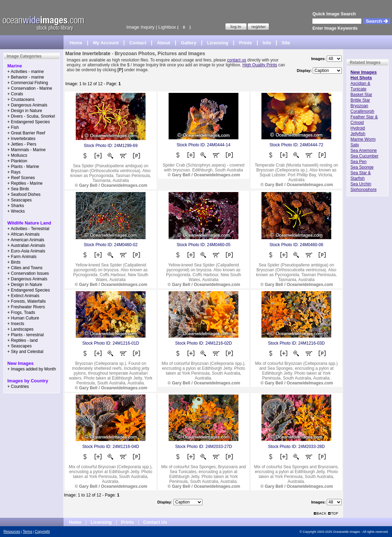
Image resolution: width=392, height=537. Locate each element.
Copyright (42, 532)
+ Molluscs (17, 155)
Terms (27, 532)
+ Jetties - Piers (22, 144)
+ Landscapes (20, 329)
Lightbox (167, 27)
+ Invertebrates (21, 139)
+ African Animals (23, 234)
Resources (12, 532)
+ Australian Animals (26, 245)
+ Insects (16, 324)
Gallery (188, 43)
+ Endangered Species (29, 122)
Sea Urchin (361, 184)
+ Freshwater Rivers (26, 307)
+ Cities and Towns (25, 268)
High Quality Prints (260, 65)
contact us (237, 60)
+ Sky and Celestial (25, 352)
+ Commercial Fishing (28, 83)
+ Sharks (16, 206)
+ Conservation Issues (28, 273)
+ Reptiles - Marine (25, 183)
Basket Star (361, 95)
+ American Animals (26, 240)
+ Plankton (17, 161)
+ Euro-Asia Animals (26, 251)
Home (76, 43)
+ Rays (14, 172)
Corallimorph (362, 111)
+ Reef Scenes (21, 178)
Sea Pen (358, 162)
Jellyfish (358, 134)
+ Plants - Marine (23, 167)
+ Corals (15, 94)
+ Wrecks (16, 211)
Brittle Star (360, 100)
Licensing (218, 43)
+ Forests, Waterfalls (27, 301)
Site (286, 43)
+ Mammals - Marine (27, 150)
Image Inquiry (140, 27)
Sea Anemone (364, 150)
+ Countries (18, 387)
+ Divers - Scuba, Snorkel (31, 116)
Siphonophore (364, 190)
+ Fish (13, 127)
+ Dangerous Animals (27, 105)
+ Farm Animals (22, 257)
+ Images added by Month (32, 369)
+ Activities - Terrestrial (28, 229)
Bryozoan (359, 106)
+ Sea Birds (18, 189)
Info (267, 43)
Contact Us (155, 522)
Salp (355, 145)
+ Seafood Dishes (24, 194)
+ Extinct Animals (23, 296)
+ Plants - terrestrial (25, 335)
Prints (246, 43)
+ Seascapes (20, 200)
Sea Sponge (362, 167)
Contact (138, 43)
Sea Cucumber (364, 156)
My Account (106, 43)
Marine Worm (363, 139)
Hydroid (358, 128)
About (164, 43)
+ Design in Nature (25, 111)
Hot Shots (361, 78)
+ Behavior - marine (26, 77)
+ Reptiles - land (23, 340)
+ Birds (14, 262)
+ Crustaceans (21, 100)
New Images (364, 72)
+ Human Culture (23, 318)
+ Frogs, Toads (21, 312)
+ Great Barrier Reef (26, 133)
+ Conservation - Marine (30, 88)
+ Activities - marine (25, 72)
